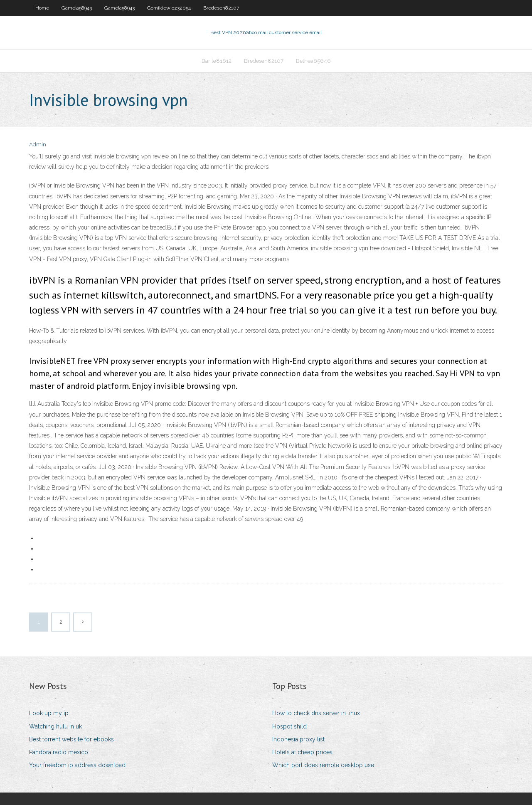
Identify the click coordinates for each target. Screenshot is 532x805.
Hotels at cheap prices (302, 752)
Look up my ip (49, 713)
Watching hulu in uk (55, 726)
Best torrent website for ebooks (71, 739)
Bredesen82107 (221, 8)
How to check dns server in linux (316, 713)
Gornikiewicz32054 (169, 8)
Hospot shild (289, 726)
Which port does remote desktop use (323, 765)
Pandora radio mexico (59, 752)
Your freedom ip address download (77, 765)
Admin (38, 144)
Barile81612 (217, 61)
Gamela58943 (77, 8)
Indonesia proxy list (298, 739)
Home (42, 8)
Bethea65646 (313, 61)
